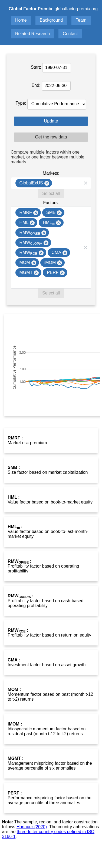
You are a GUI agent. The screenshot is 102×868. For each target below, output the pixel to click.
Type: (22, 103)
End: (36, 85)
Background (51, 20)
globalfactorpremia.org (76, 9)
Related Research (32, 34)
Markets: (51, 173)
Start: (37, 67)
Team (81, 20)
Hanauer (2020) (32, 827)
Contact (70, 34)
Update (51, 121)
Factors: (51, 203)
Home (21, 20)
